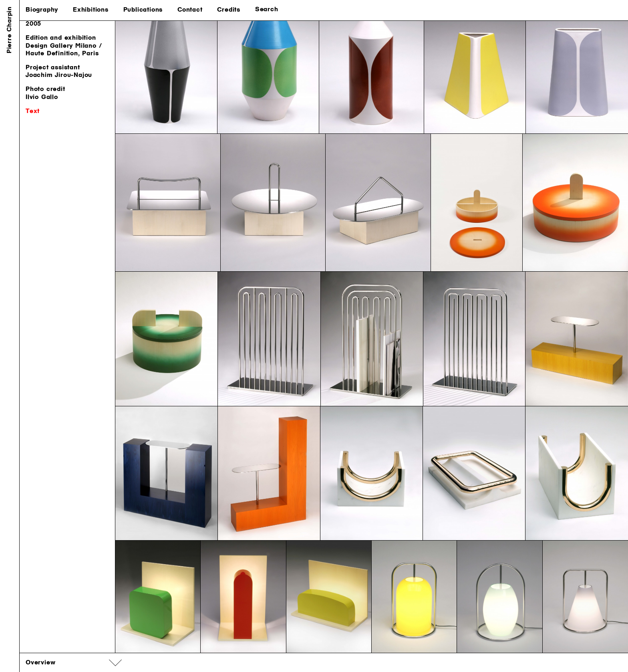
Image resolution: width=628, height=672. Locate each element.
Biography (42, 10)
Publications (143, 10)
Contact (190, 10)
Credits (229, 10)
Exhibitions (91, 10)
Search (267, 10)
